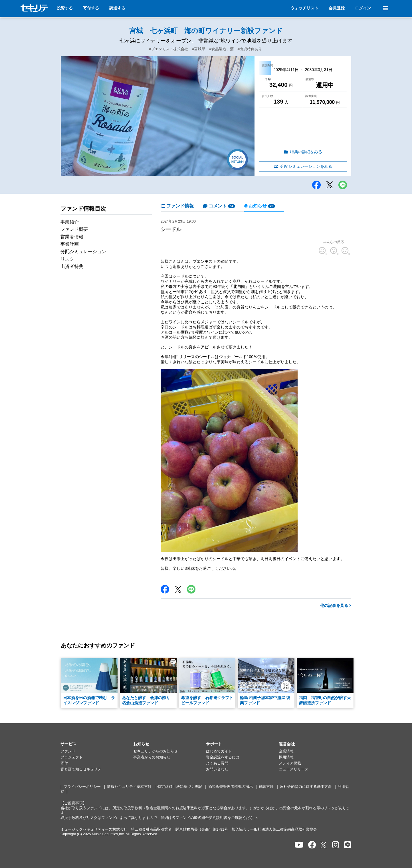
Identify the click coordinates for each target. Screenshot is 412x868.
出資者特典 (72, 266)
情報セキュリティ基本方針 (129, 787)
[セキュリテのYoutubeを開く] (299, 845)
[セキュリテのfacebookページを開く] (312, 845)
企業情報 (286, 751)
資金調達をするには (223, 757)
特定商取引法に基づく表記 (180, 787)
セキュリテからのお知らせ (155, 751)
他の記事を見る (336, 605)
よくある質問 (217, 763)
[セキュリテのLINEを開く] (348, 845)
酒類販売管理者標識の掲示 (231, 787)
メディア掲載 (290, 763)
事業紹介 (70, 222)
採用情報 (286, 757)
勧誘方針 (266, 787)
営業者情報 (72, 237)
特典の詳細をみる (303, 152)
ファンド (68, 751)
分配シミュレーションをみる (303, 166)
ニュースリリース (294, 769)
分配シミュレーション (83, 252)
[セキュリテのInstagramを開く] (336, 845)
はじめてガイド (219, 751)
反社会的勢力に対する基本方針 (306, 787)
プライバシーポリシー (82, 787)
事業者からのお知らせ (152, 757)
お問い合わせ (217, 769)
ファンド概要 (74, 229)
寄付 (64, 763)
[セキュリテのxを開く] (324, 845)
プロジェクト (72, 757)
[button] (97, 744)
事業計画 (70, 244)
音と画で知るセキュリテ (81, 769)
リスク (67, 259)
